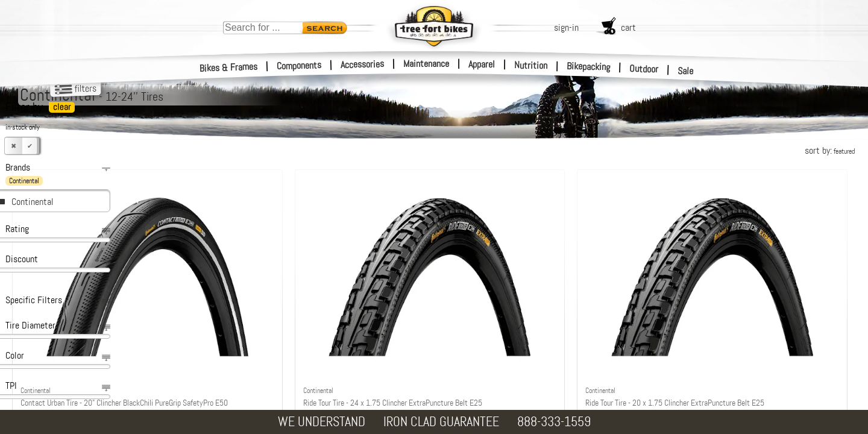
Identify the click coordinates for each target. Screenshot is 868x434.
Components (299, 65)
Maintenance (426, 64)
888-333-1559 (554, 422)
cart (628, 27)
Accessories (362, 64)
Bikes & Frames (229, 68)
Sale (686, 71)
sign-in (566, 27)
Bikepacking (589, 67)
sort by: (830, 150)
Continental (33, 202)
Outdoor (644, 69)
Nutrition (531, 65)
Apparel (482, 64)
